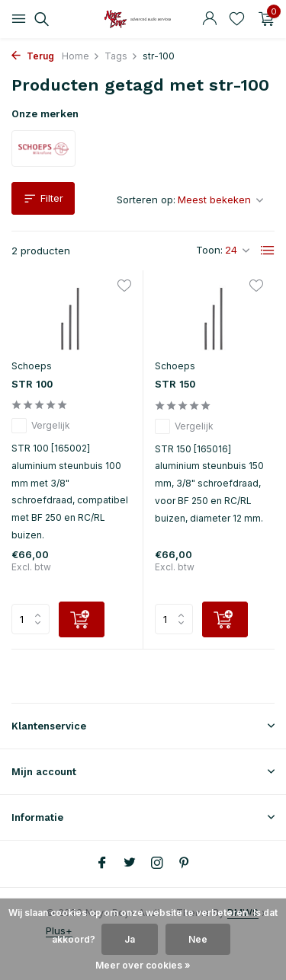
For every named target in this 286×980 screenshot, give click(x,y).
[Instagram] (157, 863)
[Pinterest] (185, 863)
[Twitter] (130, 863)
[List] (268, 251)
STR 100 (32, 384)
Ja (130, 939)
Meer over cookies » (143, 965)
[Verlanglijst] (237, 19)
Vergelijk (41, 426)
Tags (121, 56)
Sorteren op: (146, 200)
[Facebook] (102, 863)
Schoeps (32, 366)
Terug (33, 56)
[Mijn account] (209, 19)
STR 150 (175, 384)
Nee (198, 939)
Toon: (209, 250)
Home (81, 56)
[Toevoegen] (82, 619)
